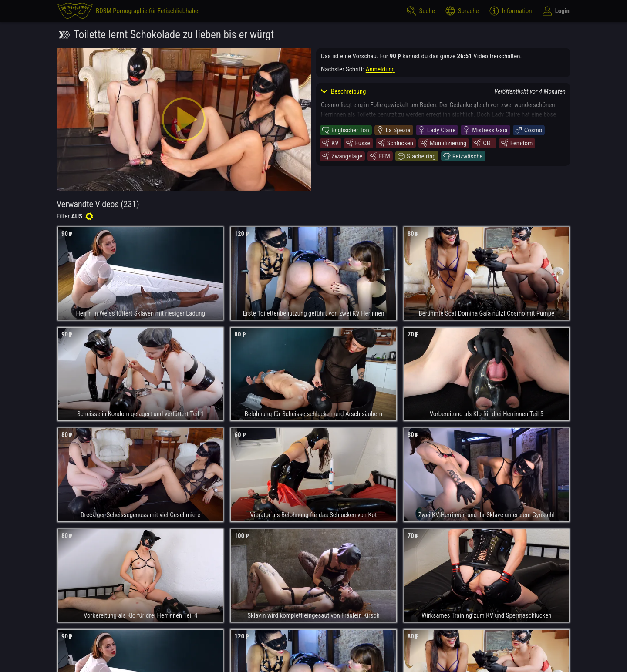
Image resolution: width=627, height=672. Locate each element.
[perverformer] (129, 11)
